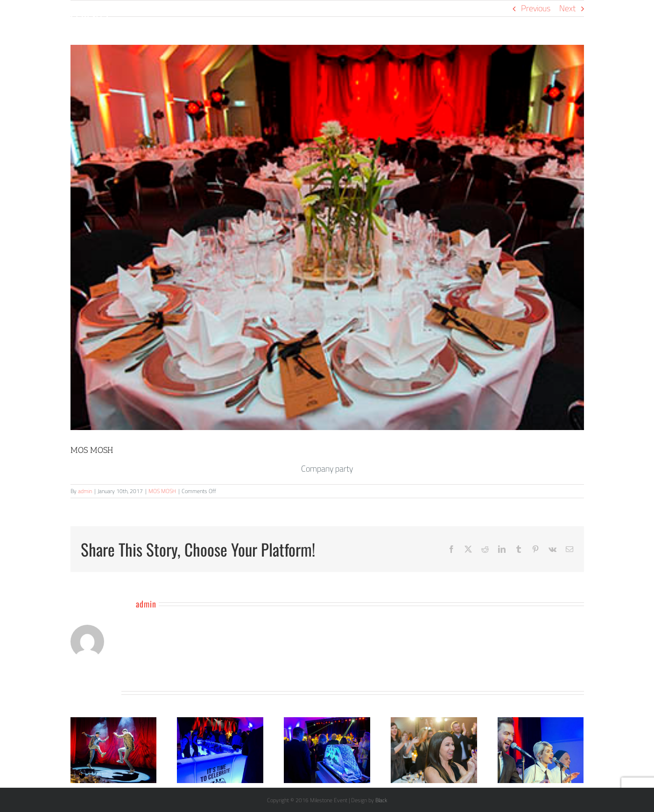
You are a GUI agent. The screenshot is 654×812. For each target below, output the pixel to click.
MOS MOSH (162, 491)
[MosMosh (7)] (327, 237)
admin (85, 491)
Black (381, 800)
